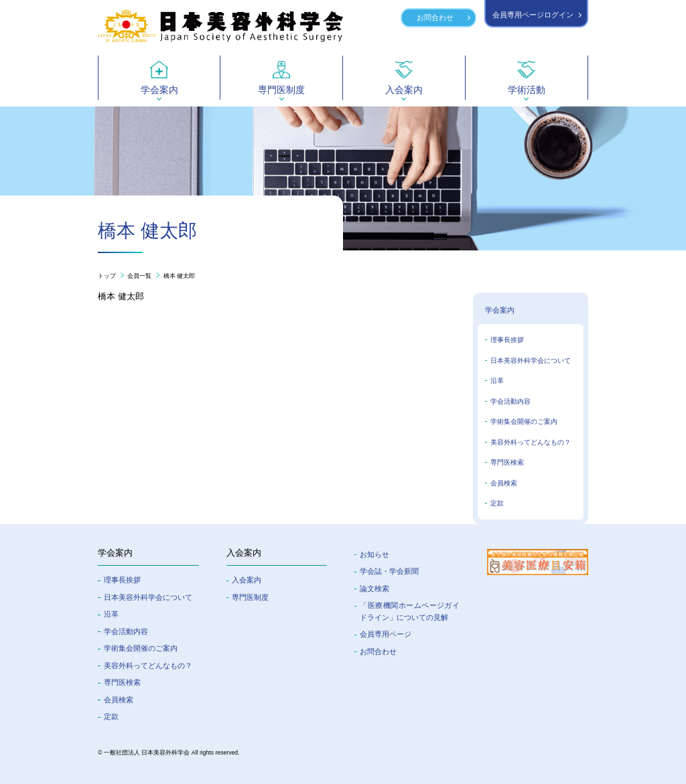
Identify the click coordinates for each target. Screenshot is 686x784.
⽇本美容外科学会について (148, 597)
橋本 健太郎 (180, 276)
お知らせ (374, 554)
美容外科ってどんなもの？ (531, 442)
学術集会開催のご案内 (524, 421)
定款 (497, 503)
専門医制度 (250, 597)
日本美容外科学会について (531, 361)
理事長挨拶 (507, 340)
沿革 (497, 381)
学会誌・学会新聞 (389, 571)
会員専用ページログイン (533, 15)
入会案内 (247, 580)
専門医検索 (507, 462)
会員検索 (504, 483)
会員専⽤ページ (386, 634)
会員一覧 (139, 276)
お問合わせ (435, 17)
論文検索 (374, 589)
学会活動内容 (510, 401)
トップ (107, 276)
